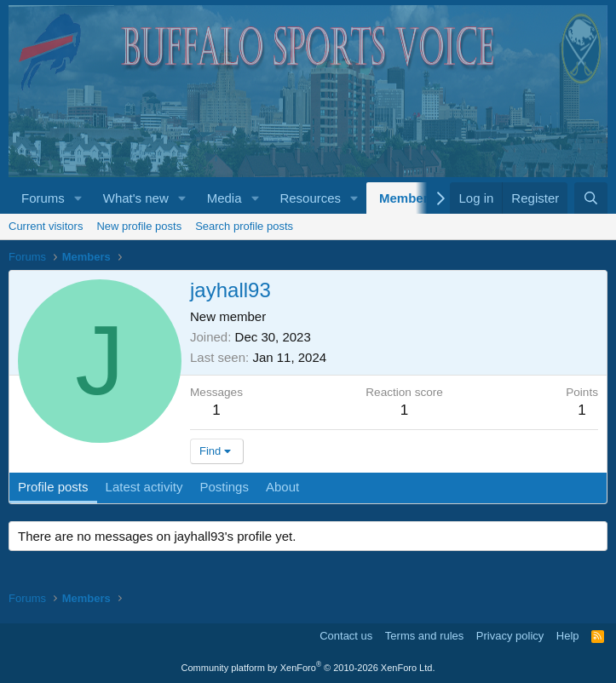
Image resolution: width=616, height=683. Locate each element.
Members (407, 198)
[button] (78, 198)
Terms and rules (424, 636)
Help (568, 636)
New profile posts (139, 226)
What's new (136, 198)
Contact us (346, 636)
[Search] (591, 198)
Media (225, 198)
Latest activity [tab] (144, 487)
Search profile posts (244, 226)
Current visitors (46, 226)
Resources (310, 198)
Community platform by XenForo (308, 668)
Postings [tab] (224, 487)
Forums (43, 198)
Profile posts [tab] (53, 487)
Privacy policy (510, 636)
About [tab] (282, 487)
